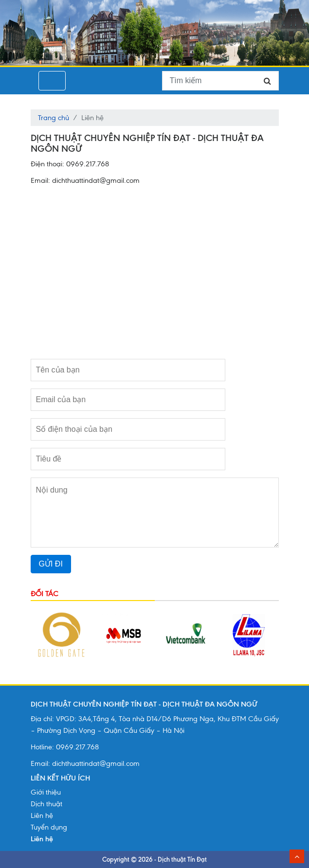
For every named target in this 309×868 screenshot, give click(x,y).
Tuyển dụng (49, 827)
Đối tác (45, 594)
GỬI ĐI (51, 564)
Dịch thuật (46, 804)
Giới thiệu (46, 792)
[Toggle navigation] (52, 81)
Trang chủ (54, 118)
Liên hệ (42, 815)
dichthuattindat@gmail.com (96, 763)
